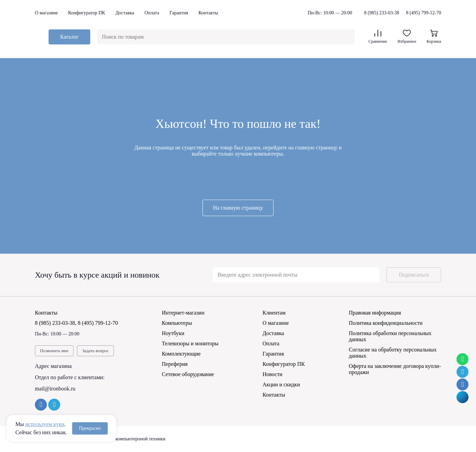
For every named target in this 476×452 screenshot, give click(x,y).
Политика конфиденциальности (386, 323)
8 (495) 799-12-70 (424, 13)
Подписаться (414, 275)
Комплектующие (181, 354)
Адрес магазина (53, 366)
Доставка (125, 13)
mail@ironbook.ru (55, 389)
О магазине (46, 13)
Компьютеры (177, 323)
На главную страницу (238, 208)
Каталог (69, 37)
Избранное (407, 37)
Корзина (434, 37)
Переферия (175, 364)
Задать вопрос (95, 351)
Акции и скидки (281, 384)
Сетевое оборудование (188, 374)
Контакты (208, 13)
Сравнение (378, 37)
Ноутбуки (173, 333)
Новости (273, 374)
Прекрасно (90, 428)
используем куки (45, 424)
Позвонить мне (54, 351)
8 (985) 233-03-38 (382, 13)
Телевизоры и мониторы (190, 343)
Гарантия (179, 13)
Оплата (152, 13)
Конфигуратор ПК (87, 13)
